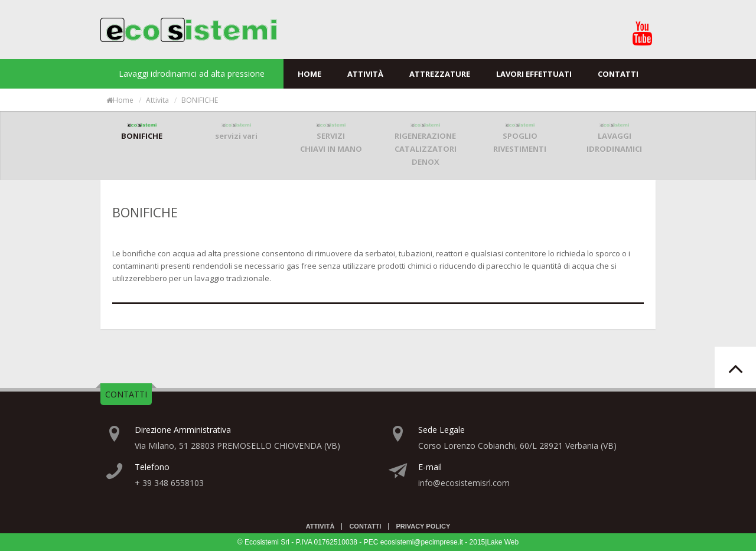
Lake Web (503, 542)
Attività (365, 74)
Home (309, 74)
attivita (157, 100)
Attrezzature (440, 74)
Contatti (618, 74)
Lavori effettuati (534, 74)
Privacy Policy (423, 526)
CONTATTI (126, 394)
